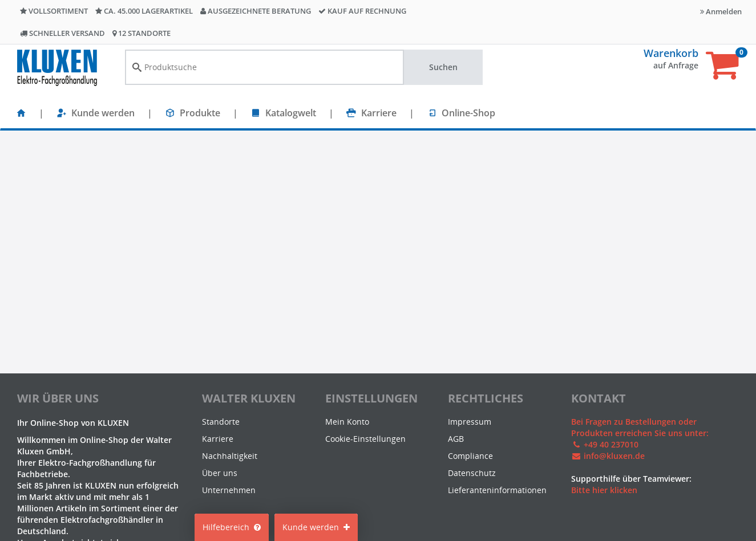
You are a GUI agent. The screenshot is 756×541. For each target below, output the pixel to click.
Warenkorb (671, 53)
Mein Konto (347, 422)
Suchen (443, 67)
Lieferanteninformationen (497, 490)
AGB (456, 439)
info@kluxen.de (614, 456)
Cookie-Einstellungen (365, 439)
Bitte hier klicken (604, 490)
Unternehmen (229, 490)
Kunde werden (103, 113)
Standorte (221, 422)
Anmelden (721, 11)
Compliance (470, 456)
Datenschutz (472, 473)
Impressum (470, 422)
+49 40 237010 (611, 444)
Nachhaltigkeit (230, 456)
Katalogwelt (291, 113)
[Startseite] (21, 113)
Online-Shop (468, 113)
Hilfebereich (232, 527)
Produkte (200, 113)
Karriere (379, 113)
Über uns (220, 473)
